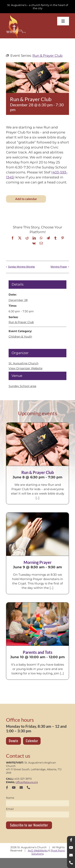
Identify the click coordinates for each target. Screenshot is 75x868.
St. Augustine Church (23, 363)
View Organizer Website (25, 368)
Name (10, 798)
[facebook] (7, 787)
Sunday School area (22, 386)
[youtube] (14, 787)
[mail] (21, 787)
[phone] (28, 787)
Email (10, 809)
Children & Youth (20, 336)
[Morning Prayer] (37, 534)
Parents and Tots (38, 652)
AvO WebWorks (38, 850)
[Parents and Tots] (37, 624)
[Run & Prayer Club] (37, 444)
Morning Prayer (59, 267)
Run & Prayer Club (21, 322)
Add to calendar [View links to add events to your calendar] (26, 199)
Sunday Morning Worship (21, 267)
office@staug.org (27, 782)
